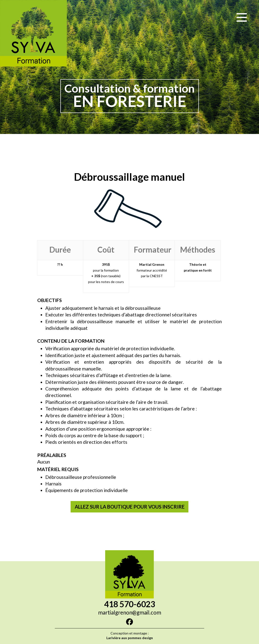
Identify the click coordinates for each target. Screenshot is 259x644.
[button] (242, 17)
